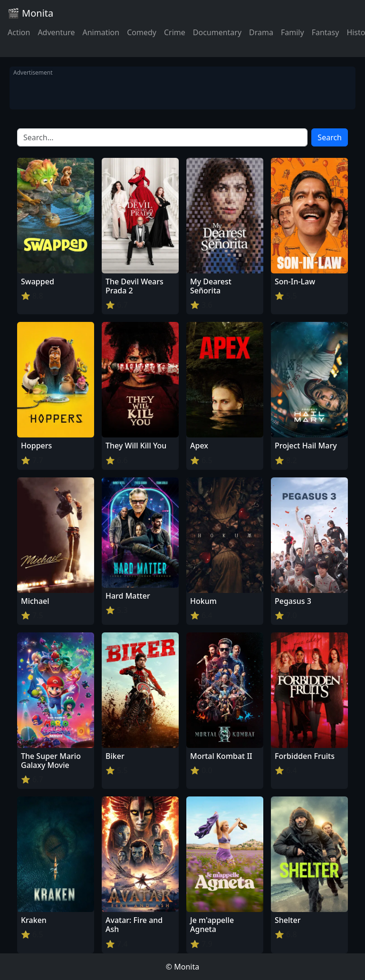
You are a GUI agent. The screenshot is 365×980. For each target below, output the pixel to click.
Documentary (217, 32)
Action (19, 32)
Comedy (142, 32)
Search (330, 137)
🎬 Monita (30, 13)
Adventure (56, 32)
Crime (175, 32)
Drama (261, 32)
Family (293, 32)
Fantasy (326, 32)
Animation (101, 32)
